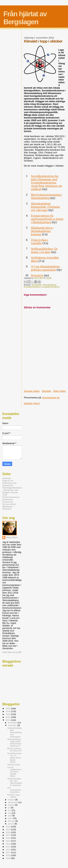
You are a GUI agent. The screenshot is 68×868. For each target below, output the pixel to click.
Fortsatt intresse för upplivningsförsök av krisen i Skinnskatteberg (47, 219)
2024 (8, 711)
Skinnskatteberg (49, 285)
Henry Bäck (12, 537)
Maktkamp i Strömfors (8, 508)
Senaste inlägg (32, 391)
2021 (8, 720)
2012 (8, 849)
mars (11, 818)
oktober (12, 800)
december (13, 723)
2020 (8, 826)
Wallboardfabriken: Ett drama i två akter (44, 250)
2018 (8, 832)
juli (10, 808)
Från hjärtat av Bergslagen (25, 18)
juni (10, 810)
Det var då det (9, 504)
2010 (8, 855)
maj (10, 813)
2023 (8, 714)
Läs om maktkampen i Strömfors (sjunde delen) (15, 772)
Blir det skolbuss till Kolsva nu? (15, 750)
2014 (8, 844)
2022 (8, 717)
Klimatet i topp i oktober (14, 796)
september (13, 802)
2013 (8, 847)
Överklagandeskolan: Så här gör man (12, 489)
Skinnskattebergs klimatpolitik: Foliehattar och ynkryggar (45, 207)
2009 (8, 858)
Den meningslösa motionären (14, 790)
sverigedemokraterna (51, 287)
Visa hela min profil (12, 652)
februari (12, 821)
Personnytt (37, 275)
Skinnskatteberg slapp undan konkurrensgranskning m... (14, 743)
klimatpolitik (37, 285)
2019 (8, 829)
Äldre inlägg (59, 391)
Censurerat (8, 502)
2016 (8, 838)
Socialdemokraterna (32, 287)
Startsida (46, 391)
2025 (8, 708)
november (13, 725)
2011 (8, 852)
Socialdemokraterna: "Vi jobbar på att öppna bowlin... (14, 758)
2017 (8, 835)
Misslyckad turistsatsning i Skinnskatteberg (46, 196)
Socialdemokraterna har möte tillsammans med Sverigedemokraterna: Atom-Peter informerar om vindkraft (46, 183)
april (10, 816)
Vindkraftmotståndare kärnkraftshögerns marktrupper (14, 732)
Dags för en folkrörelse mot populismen (9, 483)
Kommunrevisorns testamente (11, 498)
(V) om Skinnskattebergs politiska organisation (45, 268)
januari (11, 824)
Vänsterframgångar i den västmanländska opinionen (15, 782)
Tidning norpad (14, 765)
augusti (12, 805)
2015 (8, 841)
